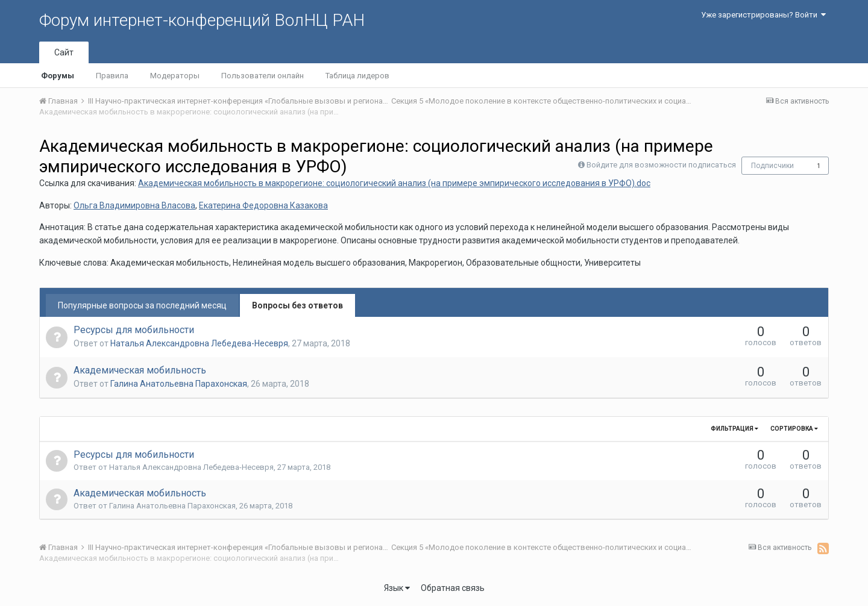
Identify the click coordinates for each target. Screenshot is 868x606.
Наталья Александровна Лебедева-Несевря (199, 343)
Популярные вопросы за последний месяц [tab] (142, 305)
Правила (112, 76)
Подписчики (772, 166)
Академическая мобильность (140, 370)
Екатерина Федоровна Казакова (263, 205)
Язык (397, 588)
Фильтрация (734, 429)
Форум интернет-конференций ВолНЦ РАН (202, 20)
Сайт (64, 52)
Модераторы (175, 76)
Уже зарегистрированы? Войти (763, 15)
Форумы (58, 76)
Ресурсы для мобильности (134, 330)
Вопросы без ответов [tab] (297, 305)
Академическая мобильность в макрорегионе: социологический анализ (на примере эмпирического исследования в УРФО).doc (394, 183)
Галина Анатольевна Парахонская (179, 384)
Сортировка (794, 429)
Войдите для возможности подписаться (661, 165)
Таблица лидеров (357, 76)
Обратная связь (453, 588)
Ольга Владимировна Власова (134, 205)
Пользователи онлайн (263, 76)
